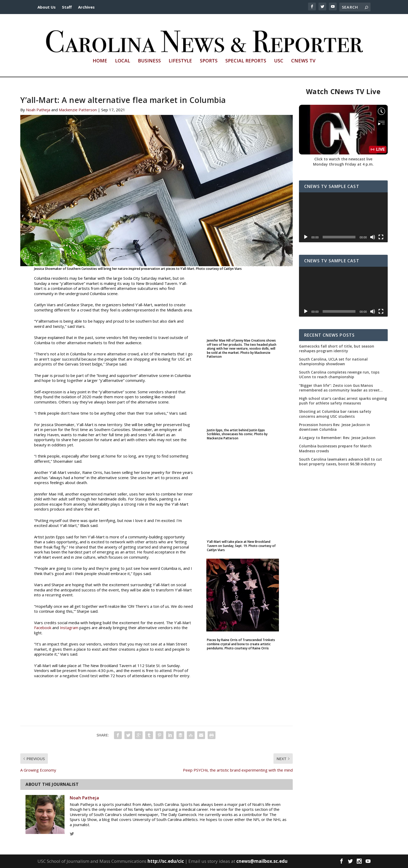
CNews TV (303, 61)
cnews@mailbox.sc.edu (262, 861)
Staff (67, 7)
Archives (86, 7)
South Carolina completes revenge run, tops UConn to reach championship (339, 375)
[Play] (306, 237)
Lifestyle (180, 61)
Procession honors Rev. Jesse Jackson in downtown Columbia (334, 427)
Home (100, 61)
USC (279, 61)
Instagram (69, 628)
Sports (209, 61)
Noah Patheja (38, 110)
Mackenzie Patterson (78, 110)
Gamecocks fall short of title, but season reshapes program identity (337, 349)
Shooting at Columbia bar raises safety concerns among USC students (335, 414)
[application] (343, 217)
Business (149, 61)
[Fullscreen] (381, 237)
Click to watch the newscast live (343, 159)
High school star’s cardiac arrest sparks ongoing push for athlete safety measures (343, 401)
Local (123, 61)
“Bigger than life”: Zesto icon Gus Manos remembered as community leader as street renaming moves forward (339, 388)
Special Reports (246, 61)
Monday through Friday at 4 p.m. (343, 164)
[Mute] (373, 237)
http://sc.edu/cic (166, 861)
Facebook (43, 628)
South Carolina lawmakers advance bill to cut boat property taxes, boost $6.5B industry (340, 462)
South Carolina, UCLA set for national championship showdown (333, 362)
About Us (47, 7)
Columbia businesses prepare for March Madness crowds (335, 448)
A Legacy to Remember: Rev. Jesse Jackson (337, 438)
